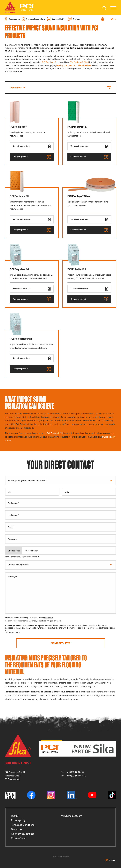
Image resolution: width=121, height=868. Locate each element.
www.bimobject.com (71, 816)
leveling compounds (66, 65)
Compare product (32, 157)
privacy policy (48, 618)
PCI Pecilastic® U (50, 62)
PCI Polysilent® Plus (21, 339)
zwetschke (66, 857)
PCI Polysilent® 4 (19, 269)
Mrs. (67, 492)
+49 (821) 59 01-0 (75, 772)
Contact (110, 860)
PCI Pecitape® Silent (79, 62)
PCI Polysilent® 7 (77, 269)
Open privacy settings (23, 834)
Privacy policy (18, 820)
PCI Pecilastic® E (77, 127)
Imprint (15, 816)
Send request (61, 643)
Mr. (9, 492)
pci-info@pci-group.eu (52, 621)
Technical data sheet (32, 146)
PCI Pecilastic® (18, 127)
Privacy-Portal (19, 838)
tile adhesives (85, 65)
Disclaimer (17, 829)
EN (113, 19)
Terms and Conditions (23, 825)
